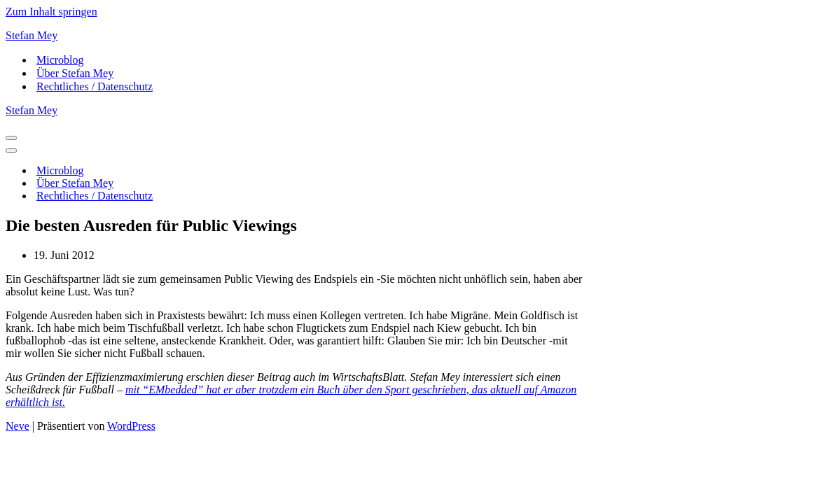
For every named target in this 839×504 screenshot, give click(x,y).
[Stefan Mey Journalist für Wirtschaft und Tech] (419, 36)
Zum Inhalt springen (51, 12)
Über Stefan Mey (75, 73)
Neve (18, 426)
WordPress (131, 426)
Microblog (60, 60)
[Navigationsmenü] (11, 138)
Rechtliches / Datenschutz (95, 86)
